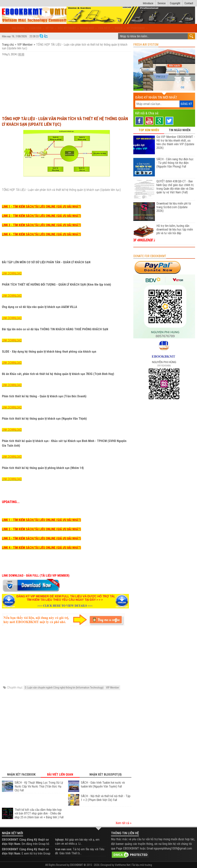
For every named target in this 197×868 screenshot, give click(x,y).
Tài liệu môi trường (142, 865)
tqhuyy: (60, 840)
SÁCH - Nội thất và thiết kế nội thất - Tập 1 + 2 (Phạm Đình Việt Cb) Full (106, 798)
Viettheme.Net (123, 865)
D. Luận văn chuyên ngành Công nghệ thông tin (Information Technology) (64, 688)
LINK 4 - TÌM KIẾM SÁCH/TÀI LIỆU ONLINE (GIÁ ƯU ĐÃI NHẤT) (41, 234)
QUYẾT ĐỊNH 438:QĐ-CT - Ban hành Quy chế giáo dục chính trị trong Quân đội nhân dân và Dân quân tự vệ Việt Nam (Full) (175, 187)
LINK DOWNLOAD (12, 273)
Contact (189, 3)
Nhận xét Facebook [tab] (21, 774)
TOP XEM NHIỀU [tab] (149, 130)
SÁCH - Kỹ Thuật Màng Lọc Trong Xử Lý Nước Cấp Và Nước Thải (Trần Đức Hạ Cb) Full (39, 786)
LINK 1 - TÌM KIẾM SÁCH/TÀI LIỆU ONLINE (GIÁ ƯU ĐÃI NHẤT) (41, 207)
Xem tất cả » (124, 823)
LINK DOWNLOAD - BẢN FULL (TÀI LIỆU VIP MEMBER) (36, 576)
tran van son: (63, 849)
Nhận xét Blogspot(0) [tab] (106, 774)
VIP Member (25, 45)
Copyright (175, 3)
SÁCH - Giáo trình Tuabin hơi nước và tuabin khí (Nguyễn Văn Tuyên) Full (103, 785)
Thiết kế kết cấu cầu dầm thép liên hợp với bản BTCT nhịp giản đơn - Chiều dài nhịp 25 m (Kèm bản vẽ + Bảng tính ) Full (39, 814)
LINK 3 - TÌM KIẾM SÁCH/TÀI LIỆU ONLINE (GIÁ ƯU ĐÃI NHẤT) (41, 225)
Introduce (148, 3)
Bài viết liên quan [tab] (60, 774)
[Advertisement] (67, 84)
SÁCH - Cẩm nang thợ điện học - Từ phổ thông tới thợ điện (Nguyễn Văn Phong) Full (175, 163)
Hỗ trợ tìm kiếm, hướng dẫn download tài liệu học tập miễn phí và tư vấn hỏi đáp (175, 229)
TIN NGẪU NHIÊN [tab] (180, 130)
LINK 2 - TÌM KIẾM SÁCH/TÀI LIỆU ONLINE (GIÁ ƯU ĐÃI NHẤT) (41, 216)
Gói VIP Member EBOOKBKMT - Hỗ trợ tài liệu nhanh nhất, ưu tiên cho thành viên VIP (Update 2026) (176, 142)
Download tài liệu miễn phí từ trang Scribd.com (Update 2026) (174, 207)
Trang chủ (8, 45)
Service (162, 3)
